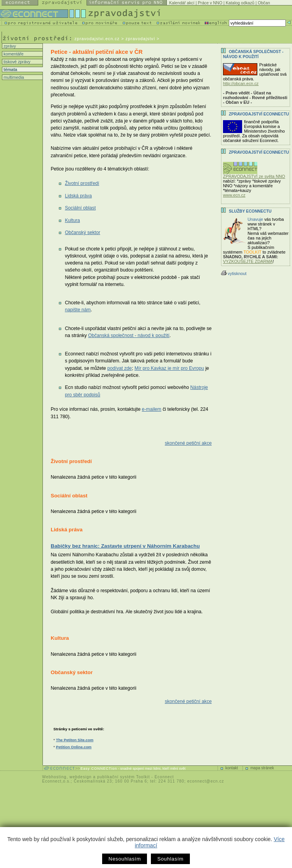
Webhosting (54, 777)
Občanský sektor (82, 233)
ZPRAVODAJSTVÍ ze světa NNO (254, 174)
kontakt (232, 768)
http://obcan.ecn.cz (241, 83)
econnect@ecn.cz (206, 781)
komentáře (13, 54)
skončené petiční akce (188, 443)
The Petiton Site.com (74, 740)
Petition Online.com (73, 747)
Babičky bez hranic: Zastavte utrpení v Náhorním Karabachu (125, 546)
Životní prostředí (82, 183)
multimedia (13, 77)
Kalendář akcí (182, 3)
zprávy (9, 46)
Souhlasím (170, 859)
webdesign (81, 777)
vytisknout (234, 273)
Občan (264, 3)
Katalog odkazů (240, 3)
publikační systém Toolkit (123, 777)
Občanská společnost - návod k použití (129, 335)
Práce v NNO (210, 3)
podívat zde (119, 368)
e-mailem (152, 409)
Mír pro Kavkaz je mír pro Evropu (169, 368)
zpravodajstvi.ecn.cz (97, 39)
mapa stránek (262, 768)
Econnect (164, 777)
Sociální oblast (80, 208)
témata (10, 69)
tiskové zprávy (16, 62)
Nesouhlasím (125, 859)
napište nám (78, 310)
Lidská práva (78, 196)
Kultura (72, 220)
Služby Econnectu (250, 211)
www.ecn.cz (234, 195)
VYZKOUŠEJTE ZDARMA (248, 261)
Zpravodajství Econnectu (259, 152)
